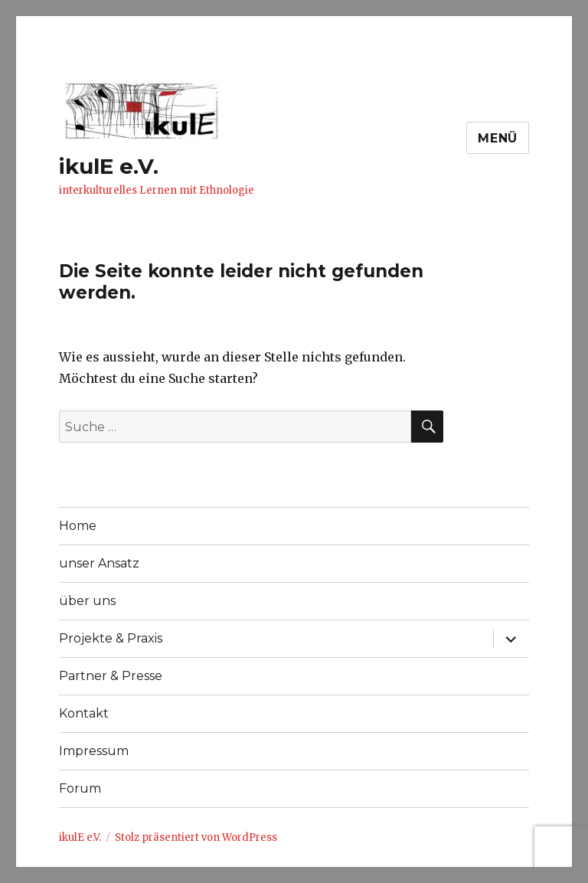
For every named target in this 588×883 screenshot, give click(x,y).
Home (78, 526)
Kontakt (84, 713)
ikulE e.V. (109, 166)
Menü (498, 138)
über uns (87, 601)
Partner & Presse (111, 676)
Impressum (94, 751)
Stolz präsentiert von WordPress (196, 837)
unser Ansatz (99, 563)
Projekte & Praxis (111, 638)
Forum (80, 788)
